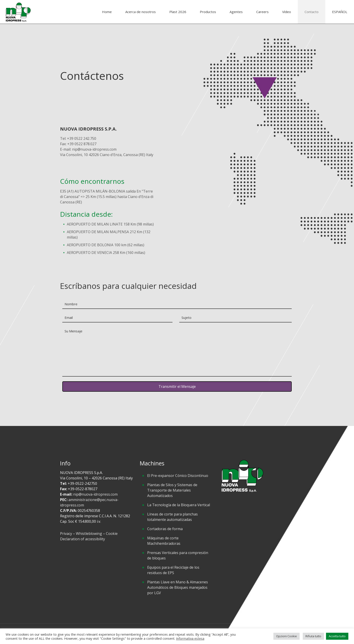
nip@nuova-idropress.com (95, 494)
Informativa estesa (190, 638)
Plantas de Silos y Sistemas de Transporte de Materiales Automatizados (172, 490)
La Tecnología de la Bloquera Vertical (179, 505)
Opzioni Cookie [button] (286, 636)
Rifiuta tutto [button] (313, 636)
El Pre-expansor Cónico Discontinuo (178, 476)
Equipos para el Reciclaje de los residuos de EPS (173, 570)
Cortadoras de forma (165, 529)
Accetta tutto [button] (337, 636)
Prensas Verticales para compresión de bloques (178, 555)
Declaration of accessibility (83, 539)
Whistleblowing (89, 534)
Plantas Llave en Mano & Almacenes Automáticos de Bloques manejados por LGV (178, 587)
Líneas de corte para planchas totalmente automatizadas (172, 517)
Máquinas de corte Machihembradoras (164, 541)
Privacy (66, 534)
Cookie (112, 534)
